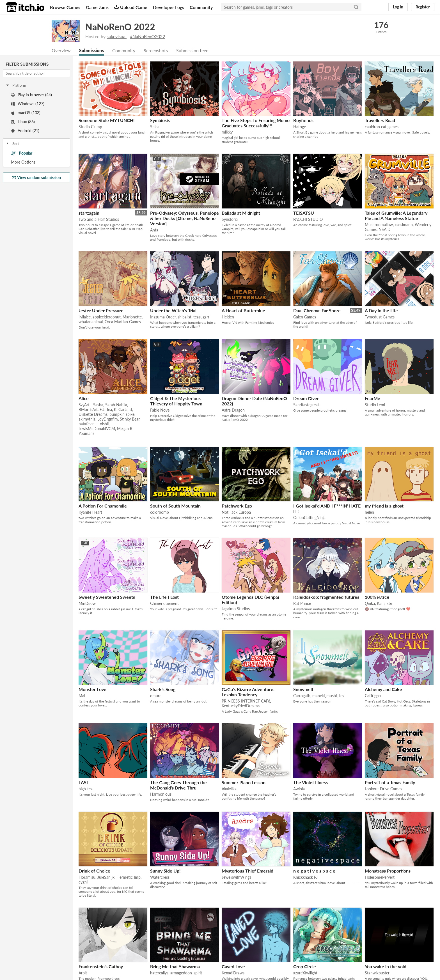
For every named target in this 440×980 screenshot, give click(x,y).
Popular (22, 153)
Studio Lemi (375, 405)
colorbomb (160, 512)
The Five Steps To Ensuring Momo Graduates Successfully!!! (256, 123)
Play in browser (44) (31, 95)
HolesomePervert (380, 877)
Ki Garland (123, 409)
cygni (83, 882)
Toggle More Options (36, 162)
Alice (84, 398)
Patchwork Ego (237, 506)
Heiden (228, 317)
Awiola (299, 789)
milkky (227, 132)
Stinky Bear (130, 419)
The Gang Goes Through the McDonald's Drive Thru (178, 785)
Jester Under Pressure (101, 310)
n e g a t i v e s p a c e (314, 871)
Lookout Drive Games (383, 789)
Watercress (160, 877)
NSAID (385, 229)
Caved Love (233, 966)
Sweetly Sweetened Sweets (107, 597)
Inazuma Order (163, 317)
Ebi (389, 603)
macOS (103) (26, 113)
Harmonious (161, 794)
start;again (89, 213)
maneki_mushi (325, 696)
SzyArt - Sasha (91, 405)
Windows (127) (28, 104)
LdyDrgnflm (108, 419)
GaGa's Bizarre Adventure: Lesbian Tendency (248, 692)
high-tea (86, 789)
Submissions (91, 50)
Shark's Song (163, 689)
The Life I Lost (164, 597)
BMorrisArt (88, 409)
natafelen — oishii (94, 424)
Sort (12, 144)
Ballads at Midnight (241, 213)
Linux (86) (23, 122)
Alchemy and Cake (383, 689)
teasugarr (201, 317)
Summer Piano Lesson (244, 782)
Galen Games (305, 317)
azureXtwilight (305, 973)
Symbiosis (160, 120)
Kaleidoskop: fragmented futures (326, 597)
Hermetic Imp (129, 877)
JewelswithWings (236, 877)
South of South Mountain (175, 506)
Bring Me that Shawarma (175, 966)
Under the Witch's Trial (173, 310)
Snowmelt (303, 689)
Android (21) (25, 131)
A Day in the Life (381, 310)
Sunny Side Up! (165, 871)
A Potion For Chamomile (103, 506)
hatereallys (159, 973)
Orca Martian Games (123, 322)
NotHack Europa (236, 512)
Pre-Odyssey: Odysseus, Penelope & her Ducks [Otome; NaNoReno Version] (185, 218)
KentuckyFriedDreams (241, 706)
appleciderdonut (107, 317)
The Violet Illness (310, 782)
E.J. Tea (106, 409)
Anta (154, 230)
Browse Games (65, 7)
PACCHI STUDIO (308, 219)
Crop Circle (305, 966)
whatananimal (91, 322)
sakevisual (117, 36)
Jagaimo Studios (236, 609)
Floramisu (87, 877)
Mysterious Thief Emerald (247, 871)
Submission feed (192, 50)
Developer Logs (169, 7)
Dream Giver (306, 398)
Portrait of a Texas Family (390, 782)
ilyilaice (85, 317)
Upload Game (131, 7)
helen (369, 512)
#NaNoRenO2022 (147, 36)
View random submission (37, 177)
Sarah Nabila (116, 405)
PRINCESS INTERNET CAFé (246, 701)
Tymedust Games (380, 317)
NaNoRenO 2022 (120, 27)
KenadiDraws (233, 973)
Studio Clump (90, 127)
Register (423, 7)
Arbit (83, 973)
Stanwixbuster (377, 973)
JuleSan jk (106, 877)
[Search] (356, 7)
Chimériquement (164, 603)
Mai (82, 696)
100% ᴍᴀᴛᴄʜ (377, 597)
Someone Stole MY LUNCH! (107, 120)
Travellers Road (380, 120)
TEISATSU (304, 213)
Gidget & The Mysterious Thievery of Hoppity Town (176, 401)
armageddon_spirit (186, 973)
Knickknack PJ (305, 877)
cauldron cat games (382, 127)
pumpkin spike (122, 414)
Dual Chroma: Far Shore (317, 310)
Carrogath (302, 696)
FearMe (373, 398)
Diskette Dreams (93, 414)
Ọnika (370, 603)
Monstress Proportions (388, 871)
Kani (381, 603)
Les (341, 696)
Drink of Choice (94, 871)
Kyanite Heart (90, 512)
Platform (16, 85)
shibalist (185, 317)
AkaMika (229, 789)
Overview (61, 50)
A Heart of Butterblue (243, 310)
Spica (155, 127)
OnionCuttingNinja (309, 517)
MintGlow (87, 603)
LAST (84, 782)
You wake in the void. (386, 966)
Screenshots (156, 50)
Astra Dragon (233, 410)
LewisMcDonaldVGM (97, 429)
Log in (398, 7)
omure (156, 696)
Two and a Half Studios (99, 219)
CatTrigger (373, 696)
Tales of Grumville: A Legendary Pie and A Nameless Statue (396, 215)
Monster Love (92, 689)
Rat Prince (302, 603)
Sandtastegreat (306, 405)
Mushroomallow (379, 225)
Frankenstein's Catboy (101, 966)
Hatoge (300, 127)
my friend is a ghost (384, 506)
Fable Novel (160, 410)
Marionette (132, 317)
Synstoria (230, 219)
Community (201, 7)
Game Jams (97, 7)
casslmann (404, 225)
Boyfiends (303, 120)
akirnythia (87, 419)
